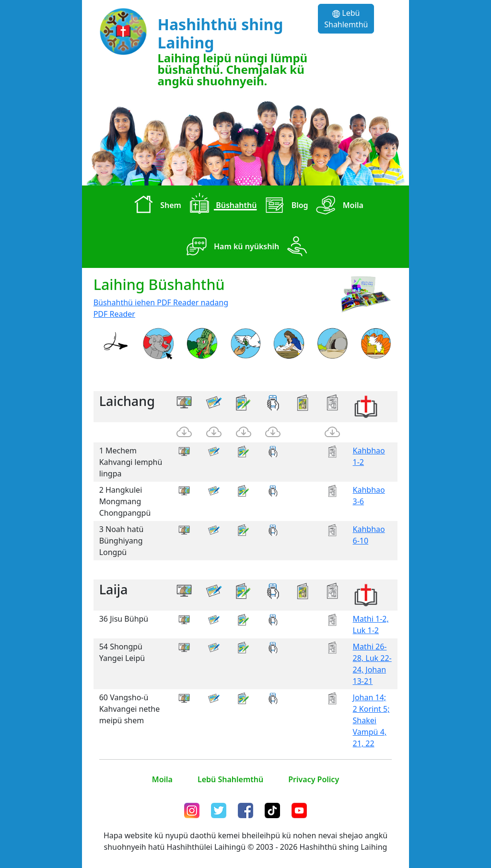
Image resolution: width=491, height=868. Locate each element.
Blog (284, 206)
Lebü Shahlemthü (346, 19)
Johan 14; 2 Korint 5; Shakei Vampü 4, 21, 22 (371, 720)
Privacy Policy (314, 779)
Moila (338, 206)
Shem (155, 206)
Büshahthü (221, 206)
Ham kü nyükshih (231, 247)
